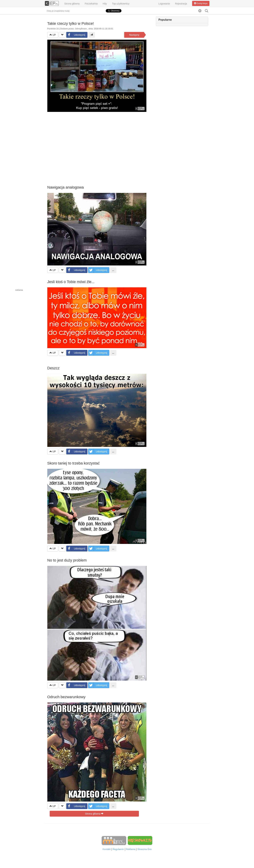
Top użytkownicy (121, 4)
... (113, 270)
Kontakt (107, 849)
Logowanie (164, 4)
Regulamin (118, 849)
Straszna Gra (144, 849)
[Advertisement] (97, 144)
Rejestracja (181, 4)
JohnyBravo (81, 29)
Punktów (53, 29)
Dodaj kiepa (201, 3)
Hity (105, 4)
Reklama (131, 849)
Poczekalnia (91, 4)
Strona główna (72, 4)
